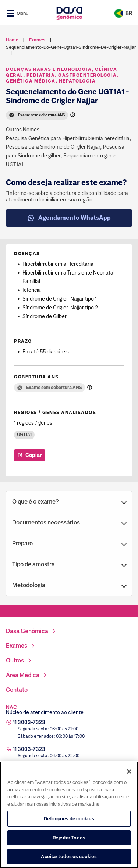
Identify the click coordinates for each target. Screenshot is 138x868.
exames (37, 40)
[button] (69, 502)
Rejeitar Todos (69, 839)
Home (12, 40)
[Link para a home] (69, 13)
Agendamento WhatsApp (69, 218)
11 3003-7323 (29, 722)
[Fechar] (129, 773)
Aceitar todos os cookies (69, 858)
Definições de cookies (69, 820)
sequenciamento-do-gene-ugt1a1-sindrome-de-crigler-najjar (71, 47)
